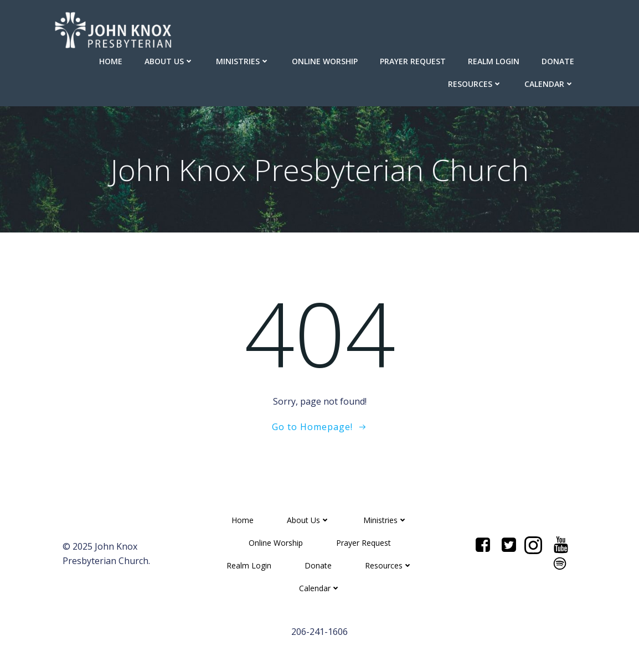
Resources (475, 84)
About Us (169, 61)
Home (111, 61)
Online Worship (325, 61)
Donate (558, 61)
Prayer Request (413, 61)
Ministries (243, 61)
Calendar (549, 84)
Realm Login (494, 61)
